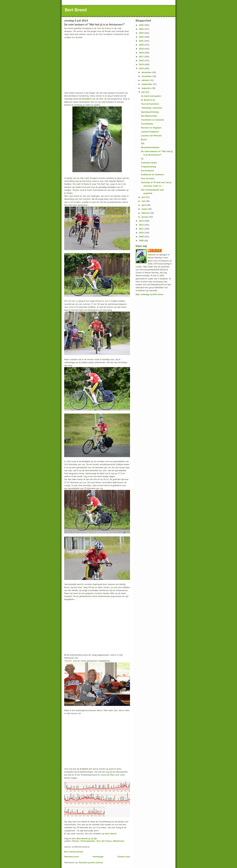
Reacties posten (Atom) (91, 862)
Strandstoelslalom (150, 147)
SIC (143, 143)
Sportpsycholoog (150, 112)
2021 (142, 41)
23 (142, 159)
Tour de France (104, 841)
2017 (142, 57)
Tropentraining (148, 167)
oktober (146, 80)
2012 (142, 225)
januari (145, 217)
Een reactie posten (74, 852)
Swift (78, 187)
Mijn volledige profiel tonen (149, 294)
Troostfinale (147, 124)
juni (144, 197)
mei (144, 201)
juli (143, 92)
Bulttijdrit (87, 99)
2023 (142, 33)
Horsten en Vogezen (151, 128)
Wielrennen (119, 841)
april (144, 205)
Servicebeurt (147, 171)
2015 (142, 64)
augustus (147, 88)
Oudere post (124, 857)
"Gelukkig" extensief (151, 108)
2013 (142, 221)
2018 (142, 53)
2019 (142, 49)
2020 (142, 45)
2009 (142, 237)
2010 (142, 233)
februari (146, 213)
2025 (142, 25)
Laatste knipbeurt (150, 132)
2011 (142, 229)
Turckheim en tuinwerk (152, 120)
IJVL (101, 99)
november (147, 76)
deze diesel (111, 834)
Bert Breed (76, 10)
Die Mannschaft (149, 116)
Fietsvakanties (88, 841)
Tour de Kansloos (150, 104)
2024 (142, 29)
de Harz (111, 775)
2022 (142, 37)
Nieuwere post (72, 857)
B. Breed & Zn (148, 100)
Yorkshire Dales (149, 163)
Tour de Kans (148, 178)
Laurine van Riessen (151, 136)
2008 (142, 241)
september (147, 84)
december (147, 72)
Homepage (98, 857)
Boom (144, 140)
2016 (142, 61)
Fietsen (76, 841)
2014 (142, 68)
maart (145, 209)
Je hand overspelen (151, 96)
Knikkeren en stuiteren (152, 175)
